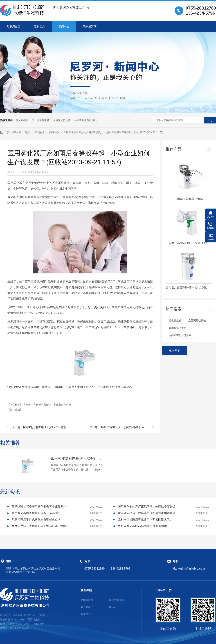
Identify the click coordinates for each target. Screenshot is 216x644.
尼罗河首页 (14, 26)
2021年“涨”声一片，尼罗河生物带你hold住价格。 (124, 427)
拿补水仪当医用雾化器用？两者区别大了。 (145, 520)
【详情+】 (97, 470)
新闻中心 (64, 26)
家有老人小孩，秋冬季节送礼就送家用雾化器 (147, 513)
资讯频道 (40, 132)
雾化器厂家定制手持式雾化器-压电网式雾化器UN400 (189, 287)
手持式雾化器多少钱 (85, 120)
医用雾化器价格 (62, 120)
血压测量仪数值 (41, 120)
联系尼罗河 (90, 26)
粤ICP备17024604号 (21, 628)
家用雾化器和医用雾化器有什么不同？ (77, 458)
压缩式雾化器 (117, 600)
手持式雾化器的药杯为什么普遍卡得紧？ (144, 526)
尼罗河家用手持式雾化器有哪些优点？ (36, 520)
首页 (28, 132)
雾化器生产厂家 (62, 405)
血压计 (113, 607)
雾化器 (27, 405)
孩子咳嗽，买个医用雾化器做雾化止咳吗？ (39, 507)
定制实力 (39, 26)
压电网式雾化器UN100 (189, 199)
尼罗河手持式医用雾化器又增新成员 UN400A (41, 526)
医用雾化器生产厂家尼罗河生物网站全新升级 (147, 507)
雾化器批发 (22, 120)
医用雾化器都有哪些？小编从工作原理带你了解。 (47, 427)
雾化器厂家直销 (42, 405)
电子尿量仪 (87, 607)
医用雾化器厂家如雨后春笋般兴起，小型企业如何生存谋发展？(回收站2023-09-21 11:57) (113, 132)
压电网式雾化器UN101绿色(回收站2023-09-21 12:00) (189, 243)
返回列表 (175, 350)
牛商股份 (18, 615)
